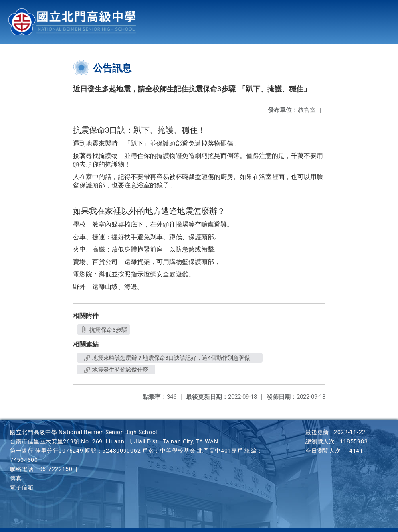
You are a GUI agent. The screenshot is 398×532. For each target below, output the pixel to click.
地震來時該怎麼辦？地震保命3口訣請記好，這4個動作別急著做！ (170, 358)
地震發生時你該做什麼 (116, 370)
